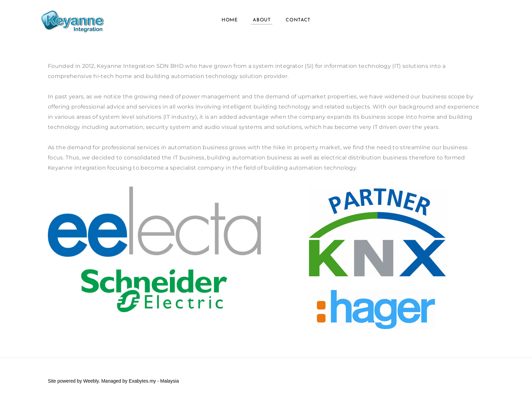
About (262, 20)
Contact (298, 20)
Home (230, 20)
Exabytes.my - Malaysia (154, 381)
